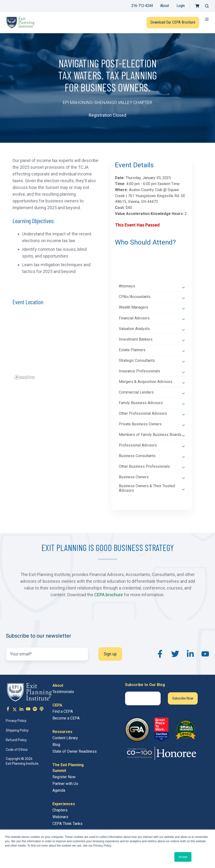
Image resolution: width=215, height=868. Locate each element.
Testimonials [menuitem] (63, 692)
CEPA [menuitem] (57, 705)
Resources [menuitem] (62, 732)
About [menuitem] (58, 685)
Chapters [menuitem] (60, 810)
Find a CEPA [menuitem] (63, 711)
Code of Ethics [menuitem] (17, 750)
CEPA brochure (109, 595)
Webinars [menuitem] (60, 817)
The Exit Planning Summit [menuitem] (68, 768)
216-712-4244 (142, 6)
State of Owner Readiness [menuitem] (75, 751)
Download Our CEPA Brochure (173, 22)
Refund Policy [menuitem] (16, 740)
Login (181, 6)
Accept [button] (183, 857)
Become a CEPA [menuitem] (66, 718)
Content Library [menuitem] (65, 738)
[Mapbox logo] (25, 377)
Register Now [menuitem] (64, 777)
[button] (207, 6)
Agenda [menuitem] (59, 790)
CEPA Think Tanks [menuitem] (67, 824)
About (165, 6)
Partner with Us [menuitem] (65, 784)
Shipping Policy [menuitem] (17, 730)
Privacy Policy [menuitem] (16, 721)
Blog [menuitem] (56, 745)
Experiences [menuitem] (64, 804)
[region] (56, 348)
